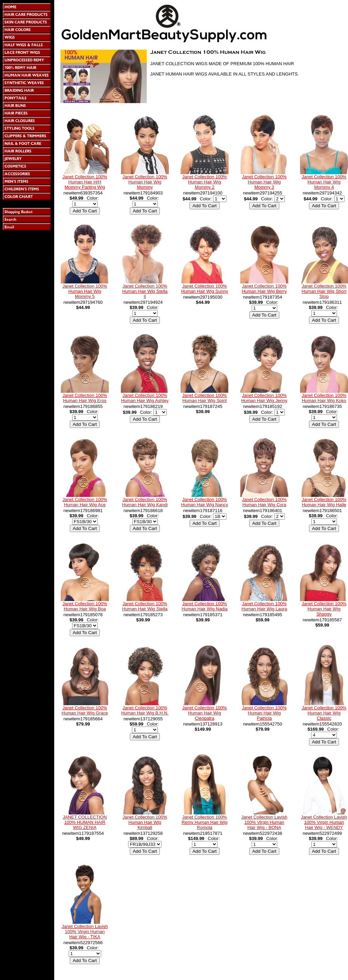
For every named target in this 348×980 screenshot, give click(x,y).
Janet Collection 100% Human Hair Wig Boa (85, 606)
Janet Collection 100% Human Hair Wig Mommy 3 (264, 182)
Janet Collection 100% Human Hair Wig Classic (324, 713)
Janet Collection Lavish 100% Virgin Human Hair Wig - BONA (264, 822)
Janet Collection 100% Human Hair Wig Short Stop (324, 291)
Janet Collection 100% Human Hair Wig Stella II (145, 291)
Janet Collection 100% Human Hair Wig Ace (85, 502)
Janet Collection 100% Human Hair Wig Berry (264, 289)
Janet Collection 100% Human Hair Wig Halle (324, 502)
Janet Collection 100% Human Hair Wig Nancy (205, 502)
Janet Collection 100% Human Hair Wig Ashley (145, 398)
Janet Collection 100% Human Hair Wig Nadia (205, 606)
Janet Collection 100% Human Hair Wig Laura (264, 606)
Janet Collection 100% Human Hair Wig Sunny (205, 289)
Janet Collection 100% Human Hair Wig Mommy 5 (85, 291)
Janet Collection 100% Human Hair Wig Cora (264, 502)
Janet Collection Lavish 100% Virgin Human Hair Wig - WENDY (324, 822)
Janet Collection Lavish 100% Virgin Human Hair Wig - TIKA (85, 932)
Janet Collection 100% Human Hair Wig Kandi (145, 502)
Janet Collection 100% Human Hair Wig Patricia (264, 713)
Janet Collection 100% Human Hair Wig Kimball (145, 822)
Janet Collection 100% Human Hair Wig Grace (85, 710)
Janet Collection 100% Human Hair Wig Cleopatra (205, 713)
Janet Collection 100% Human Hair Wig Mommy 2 (205, 182)
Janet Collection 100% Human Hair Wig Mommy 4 (324, 182)
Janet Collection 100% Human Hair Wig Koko (324, 398)
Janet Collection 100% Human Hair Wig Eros (85, 398)
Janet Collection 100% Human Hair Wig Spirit (205, 398)
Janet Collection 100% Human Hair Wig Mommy (145, 182)
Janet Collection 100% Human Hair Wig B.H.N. (145, 710)
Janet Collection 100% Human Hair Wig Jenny (264, 398)
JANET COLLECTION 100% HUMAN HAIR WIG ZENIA (85, 822)
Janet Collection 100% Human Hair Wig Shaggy (324, 609)
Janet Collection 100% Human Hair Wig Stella (145, 606)
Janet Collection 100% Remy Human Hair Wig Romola (205, 822)
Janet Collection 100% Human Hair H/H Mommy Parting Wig (85, 182)
